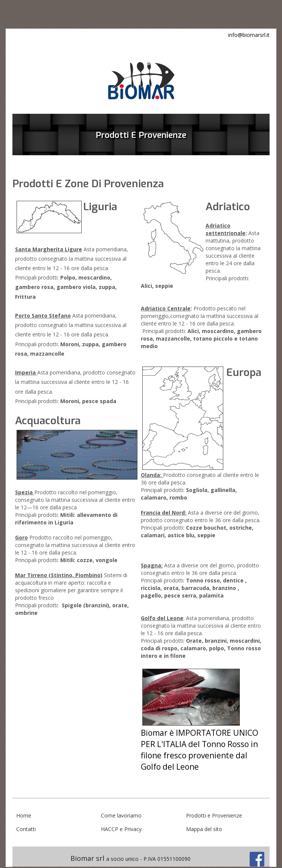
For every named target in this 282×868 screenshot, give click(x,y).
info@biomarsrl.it (249, 35)
